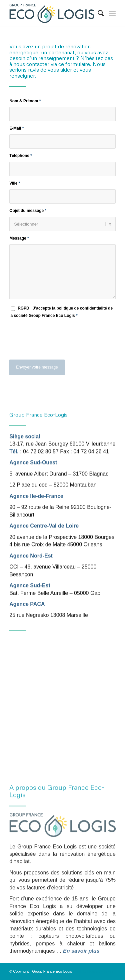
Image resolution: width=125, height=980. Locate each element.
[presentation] (60, 343)
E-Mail (16, 128)
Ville (15, 183)
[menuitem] (97, 13)
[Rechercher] (97, 13)
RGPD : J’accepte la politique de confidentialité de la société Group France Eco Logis (61, 312)
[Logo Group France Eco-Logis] (52, 13)
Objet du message (28, 211)
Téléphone (21, 156)
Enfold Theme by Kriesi (94, 971)
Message (19, 238)
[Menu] (112, 13)
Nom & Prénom (25, 101)
